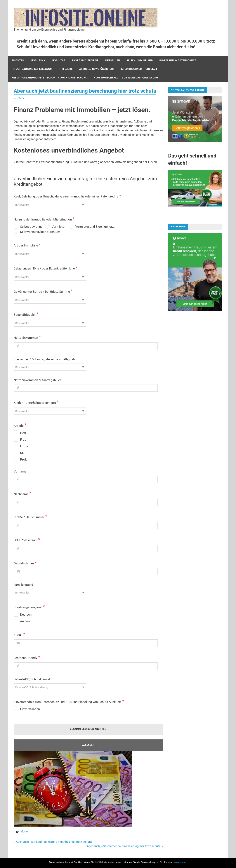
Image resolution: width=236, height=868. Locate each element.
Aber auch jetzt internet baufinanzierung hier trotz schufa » (125, 846)
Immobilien (112, 61)
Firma (24, 446)
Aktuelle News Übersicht (97, 69)
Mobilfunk (38, 61)
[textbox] (50, 205)
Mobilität (58, 61)
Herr (23, 433)
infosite (24, 832)
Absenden (88, 745)
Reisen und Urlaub (140, 61)
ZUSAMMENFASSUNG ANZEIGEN (88, 729)
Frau (23, 440)
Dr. (22, 453)
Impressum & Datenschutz (178, 61)
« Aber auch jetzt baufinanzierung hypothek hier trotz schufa (53, 842)
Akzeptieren (181, 862)
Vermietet (59, 227)
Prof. (24, 459)
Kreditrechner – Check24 (139, 69)
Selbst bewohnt (31, 227)
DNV (22, 98)
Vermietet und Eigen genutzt (95, 227)
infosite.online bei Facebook (32, 69)
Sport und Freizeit (85, 61)
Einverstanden (30, 709)
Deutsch (26, 615)
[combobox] (50, 205)
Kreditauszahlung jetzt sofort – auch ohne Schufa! (50, 78)
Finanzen (18, 61)
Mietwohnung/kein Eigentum (40, 232)
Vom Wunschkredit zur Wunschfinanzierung (126, 78)
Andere (25, 621)
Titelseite (66, 69)
